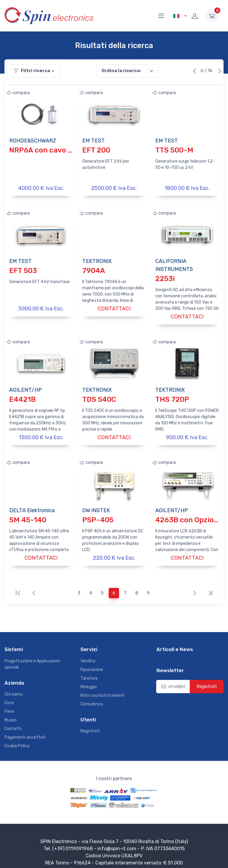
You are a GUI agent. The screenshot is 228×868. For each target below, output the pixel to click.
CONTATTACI (114, 307)
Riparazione (92, 664)
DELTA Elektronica (32, 507)
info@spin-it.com (117, 843)
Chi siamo (14, 689)
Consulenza (92, 698)
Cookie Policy (17, 741)
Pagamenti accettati (25, 732)
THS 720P (172, 397)
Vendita (88, 655)
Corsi (9, 698)
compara (18, 93)
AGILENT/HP (26, 387)
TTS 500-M (174, 150)
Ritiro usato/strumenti (102, 690)
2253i (165, 277)
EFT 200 (96, 150)
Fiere (9, 706)
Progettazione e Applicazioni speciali (32, 658)
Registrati (90, 726)
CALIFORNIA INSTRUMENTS (174, 264)
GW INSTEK (96, 507)
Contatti (13, 723)
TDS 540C (99, 397)
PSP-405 (98, 516)
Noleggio (89, 681)
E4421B (22, 397)
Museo (11, 715)
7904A (94, 269)
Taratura (89, 673)
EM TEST (94, 141)
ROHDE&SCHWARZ (33, 141)
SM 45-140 (28, 516)
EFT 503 (23, 269)
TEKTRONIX (97, 260)
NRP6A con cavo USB (46, 150)
